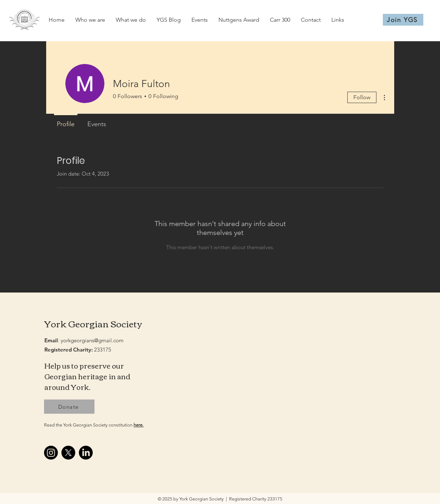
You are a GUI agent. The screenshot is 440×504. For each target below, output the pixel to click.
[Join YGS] (403, 20)
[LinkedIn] (86, 453)
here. (138, 425)
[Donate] (69, 407)
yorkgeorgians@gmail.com (92, 340)
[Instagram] (51, 453)
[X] (68, 453)
